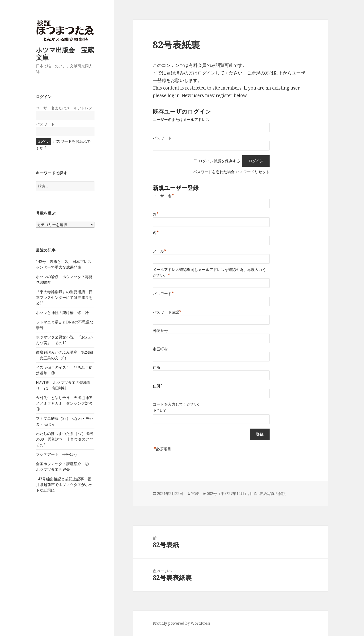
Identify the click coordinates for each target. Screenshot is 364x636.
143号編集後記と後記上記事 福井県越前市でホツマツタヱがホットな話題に (64, 485)
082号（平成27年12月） (227, 494)
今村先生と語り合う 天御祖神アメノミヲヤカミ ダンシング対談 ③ (66, 403)
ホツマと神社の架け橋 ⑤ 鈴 (62, 313)
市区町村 (160, 349)
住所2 (158, 386)
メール (159, 251)
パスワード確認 (167, 312)
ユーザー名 (163, 196)
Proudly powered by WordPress (182, 623)
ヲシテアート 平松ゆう (57, 454)
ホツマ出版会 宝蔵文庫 (65, 54)
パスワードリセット (253, 172)
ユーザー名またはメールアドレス (64, 108)
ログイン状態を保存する (219, 161)
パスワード (45, 124)
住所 (157, 367)
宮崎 (195, 494)
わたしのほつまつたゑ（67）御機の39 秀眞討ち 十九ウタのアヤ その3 (66, 439)
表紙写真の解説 (273, 494)
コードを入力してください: (176, 404)
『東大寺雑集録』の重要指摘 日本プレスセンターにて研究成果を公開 (64, 297)
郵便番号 (160, 331)
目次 (254, 494)
